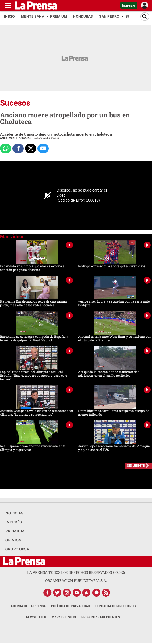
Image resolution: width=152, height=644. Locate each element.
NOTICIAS (14, 513)
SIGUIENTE (136, 465)
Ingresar (129, 5)
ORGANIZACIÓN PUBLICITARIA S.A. (76, 581)
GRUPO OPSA (17, 549)
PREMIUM (15, 531)
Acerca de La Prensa (28, 606)
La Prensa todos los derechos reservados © (76, 572)
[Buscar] (145, 17)
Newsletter (36, 617)
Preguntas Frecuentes (101, 617)
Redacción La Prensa (46, 138)
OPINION (13, 540)
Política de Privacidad (71, 606)
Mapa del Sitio (64, 617)
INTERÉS (14, 522)
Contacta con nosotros (115, 606)
